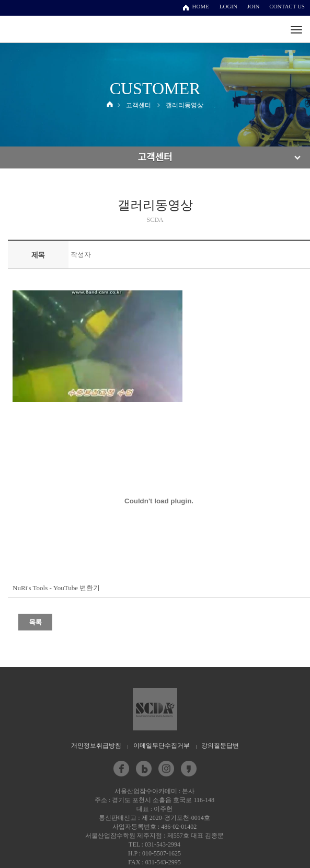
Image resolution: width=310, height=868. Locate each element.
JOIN (254, 6)
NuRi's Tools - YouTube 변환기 (56, 588)
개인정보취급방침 (96, 746)
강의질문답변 (220, 746)
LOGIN (228, 6)
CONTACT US (287, 6)
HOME (201, 6)
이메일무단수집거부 (162, 746)
